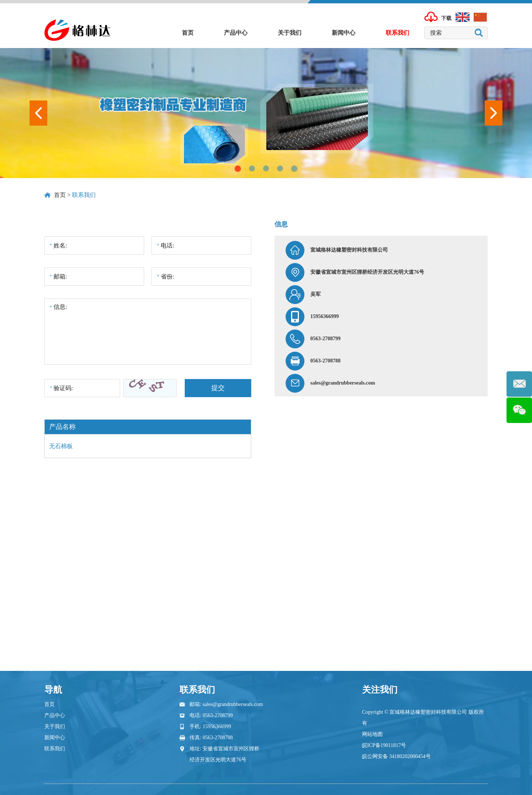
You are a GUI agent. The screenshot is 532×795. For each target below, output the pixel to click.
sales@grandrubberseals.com (343, 383)
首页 (188, 33)
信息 (281, 224)
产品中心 (236, 33)
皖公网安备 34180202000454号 (396, 756)
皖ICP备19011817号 (384, 745)
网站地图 (372, 734)
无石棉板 (61, 446)
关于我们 (290, 33)
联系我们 (398, 33)
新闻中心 (344, 33)
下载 (446, 19)
